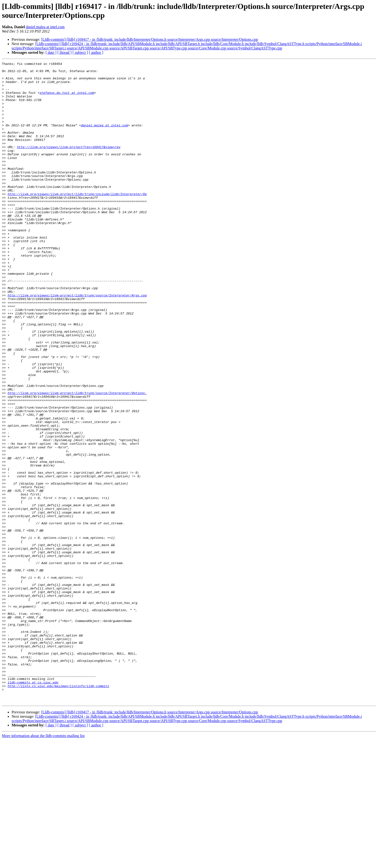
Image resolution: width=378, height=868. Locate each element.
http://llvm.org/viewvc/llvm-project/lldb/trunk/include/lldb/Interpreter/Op (77, 221)
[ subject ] (80, 52)
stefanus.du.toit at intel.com (67, 99)
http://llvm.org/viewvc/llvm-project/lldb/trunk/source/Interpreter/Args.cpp (77, 342)
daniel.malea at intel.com (45, 27)
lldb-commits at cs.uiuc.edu (33, 807)
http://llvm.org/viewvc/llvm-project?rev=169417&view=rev (69, 164)
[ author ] (96, 52)
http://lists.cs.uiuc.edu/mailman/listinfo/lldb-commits (58, 811)
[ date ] (51, 52)
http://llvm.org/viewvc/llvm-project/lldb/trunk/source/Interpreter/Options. (77, 459)
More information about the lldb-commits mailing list (43, 864)
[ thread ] (64, 52)
